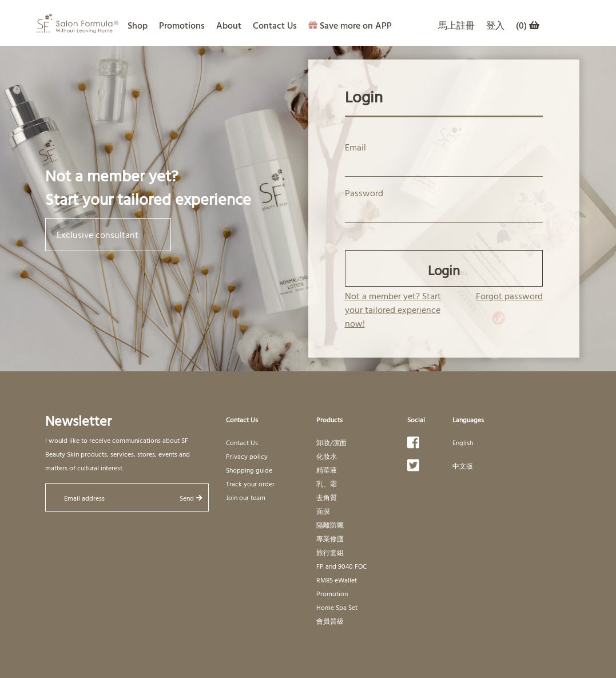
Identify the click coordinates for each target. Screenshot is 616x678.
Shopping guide (249, 470)
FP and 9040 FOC (341, 566)
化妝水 (327, 456)
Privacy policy (247, 456)
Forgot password (509, 296)
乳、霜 (327, 483)
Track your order (250, 483)
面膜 (323, 511)
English (463, 442)
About (229, 25)
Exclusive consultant (108, 235)
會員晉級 (330, 621)
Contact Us (275, 25)
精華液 (327, 470)
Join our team (246, 497)
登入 (495, 25)
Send (191, 498)
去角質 (327, 497)
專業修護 (330, 538)
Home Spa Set (337, 607)
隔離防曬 (330, 525)
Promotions (182, 25)
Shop (138, 25)
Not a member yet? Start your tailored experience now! (393, 310)
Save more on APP (350, 25)
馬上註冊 (456, 25)
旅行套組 (330, 552)
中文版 (463, 466)
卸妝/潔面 (331, 442)
